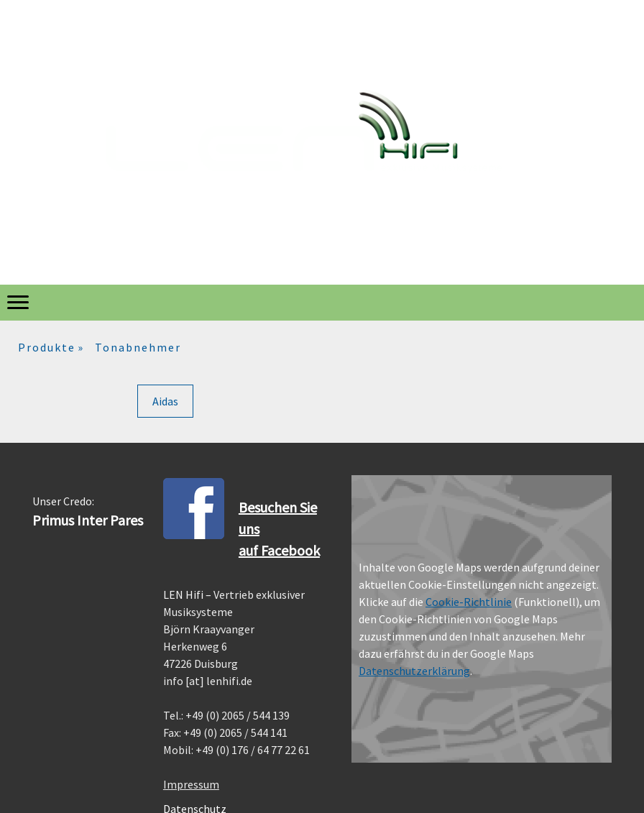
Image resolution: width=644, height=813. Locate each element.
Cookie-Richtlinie (469, 602)
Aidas (165, 401)
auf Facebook (279, 550)
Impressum (191, 784)
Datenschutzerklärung (414, 671)
